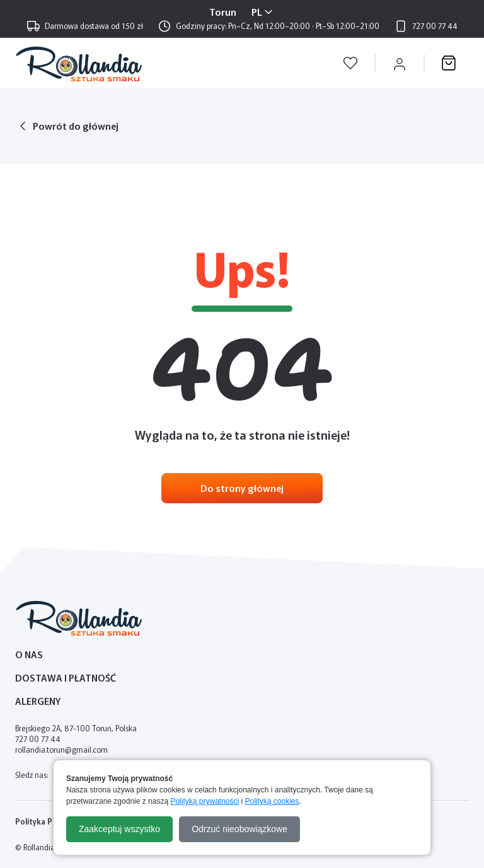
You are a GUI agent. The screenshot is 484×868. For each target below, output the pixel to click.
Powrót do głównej (76, 126)
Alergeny (38, 701)
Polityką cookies (272, 801)
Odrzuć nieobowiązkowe (239, 829)
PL (257, 12)
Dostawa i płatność (66, 677)
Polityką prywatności (205, 801)
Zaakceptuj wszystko (119, 829)
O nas (29, 654)
